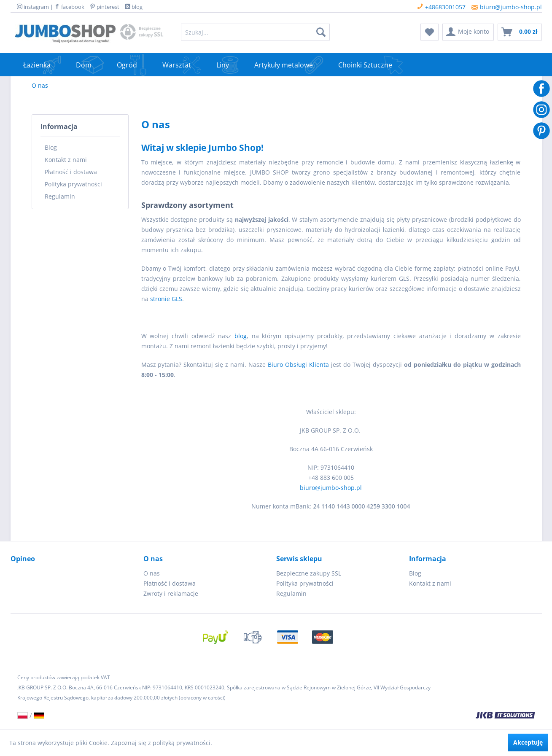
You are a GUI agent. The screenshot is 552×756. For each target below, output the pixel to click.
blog (134, 7)
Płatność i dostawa (71, 172)
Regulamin (60, 196)
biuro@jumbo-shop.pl (507, 7)
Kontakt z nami (66, 160)
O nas (152, 573)
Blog (51, 147)
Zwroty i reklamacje (171, 593)
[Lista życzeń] (429, 32)
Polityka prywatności (73, 184)
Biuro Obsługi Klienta (298, 365)
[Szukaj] (321, 32)
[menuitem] (255, 32)
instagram (33, 7)
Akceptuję (528, 742)
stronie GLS (166, 299)
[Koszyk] (520, 32)
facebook (69, 7)
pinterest (105, 7)
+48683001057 (441, 7)
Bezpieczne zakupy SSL (309, 573)
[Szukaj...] (255, 32)
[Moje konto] (468, 32)
